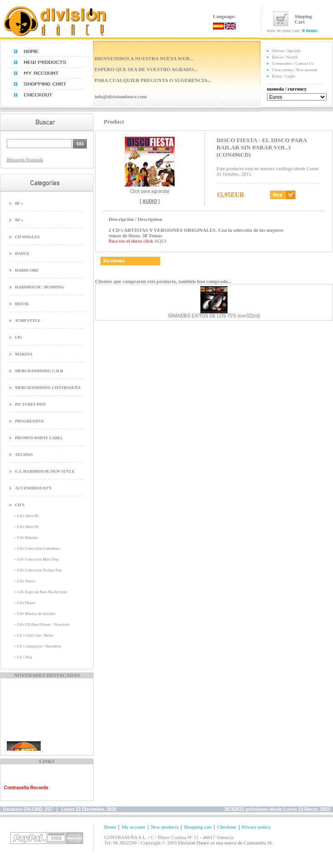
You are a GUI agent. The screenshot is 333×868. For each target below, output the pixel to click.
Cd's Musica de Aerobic (36, 614)
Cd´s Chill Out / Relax (35, 635)
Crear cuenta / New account (295, 70)
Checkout (227, 827)
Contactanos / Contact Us (293, 63)
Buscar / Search (285, 57)
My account (133, 827)
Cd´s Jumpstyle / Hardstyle (39, 646)
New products (164, 827)
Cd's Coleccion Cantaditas (38, 548)
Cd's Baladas (27, 537)
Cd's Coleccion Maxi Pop (38, 559)
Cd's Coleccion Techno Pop (39, 570)
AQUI (161, 241)
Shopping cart (198, 827)
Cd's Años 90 (28, 527)
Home (110, 827)
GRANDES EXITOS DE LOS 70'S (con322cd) (214, 316)
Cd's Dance (26, 581)
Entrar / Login (283, 76)
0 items (310, 30)
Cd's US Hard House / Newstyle (43, 624)
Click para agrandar (150, 189)
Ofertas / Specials (286, 51)
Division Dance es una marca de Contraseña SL (226, 843)
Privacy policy (256, 827)
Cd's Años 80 (28, 516)
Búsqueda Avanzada (25, 160)
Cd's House (26, 603)
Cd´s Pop (24, 657)
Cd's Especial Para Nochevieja (42, 592)
